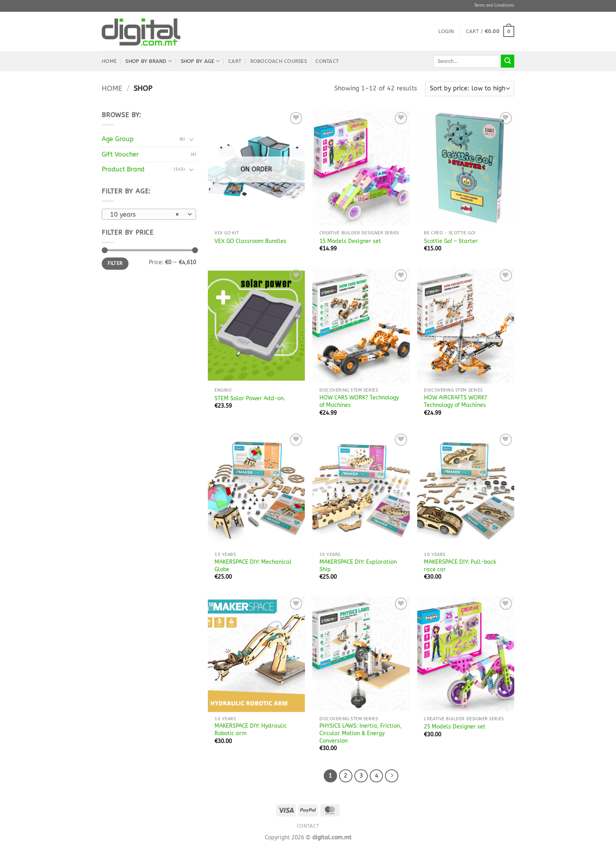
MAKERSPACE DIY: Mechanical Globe (253, 566)
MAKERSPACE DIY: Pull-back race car (460, 566)
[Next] (392, 776)
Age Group (118, 139)
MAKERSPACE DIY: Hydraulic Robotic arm (251, 730)
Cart (235, 61)
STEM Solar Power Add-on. (250, 398)
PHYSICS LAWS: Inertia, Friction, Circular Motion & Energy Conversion (360, 733)
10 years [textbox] (145, 215)
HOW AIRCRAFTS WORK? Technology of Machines (456, 401)
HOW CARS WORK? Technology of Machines (359, 401)
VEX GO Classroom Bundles (250, 241)
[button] (446, 31)
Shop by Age (200, 61)
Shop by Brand (148, 61)
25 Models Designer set (455, 727)
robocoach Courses (279, 61)
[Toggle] (191, 139)
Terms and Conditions (494, 6)
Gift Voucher (120, 154)
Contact (327, 61)
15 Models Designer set (350, 241)
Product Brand (123, 169)
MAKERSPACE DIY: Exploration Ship (358, 566)
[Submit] (508, 61)
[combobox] (149, 214)
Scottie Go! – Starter (451, 241)
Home (109, 61)
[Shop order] (470, 89)
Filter (115, 263)
